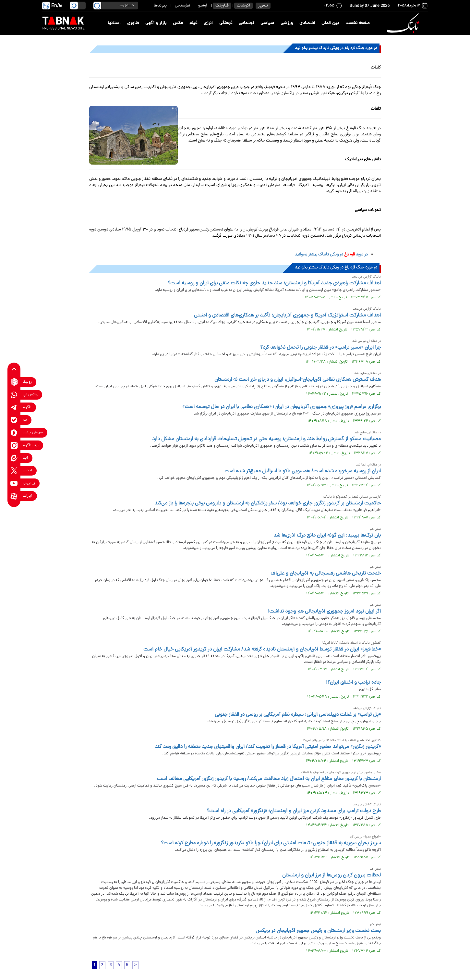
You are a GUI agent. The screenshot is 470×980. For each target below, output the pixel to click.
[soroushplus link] (14, 433)
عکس (178, 23)
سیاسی (267, 23)
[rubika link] (14, 382)
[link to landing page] (404, 23)
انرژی (208, 23)
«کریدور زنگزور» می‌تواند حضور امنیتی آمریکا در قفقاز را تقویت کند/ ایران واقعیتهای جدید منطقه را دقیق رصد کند (268, 747)
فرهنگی (226, 23)
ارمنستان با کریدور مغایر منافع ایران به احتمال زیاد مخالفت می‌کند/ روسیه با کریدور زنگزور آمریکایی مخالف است (269, 779)
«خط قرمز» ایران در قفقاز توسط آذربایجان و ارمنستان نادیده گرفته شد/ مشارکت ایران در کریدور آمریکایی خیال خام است (262, 650)
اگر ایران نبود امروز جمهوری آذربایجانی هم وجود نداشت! (324, 612)
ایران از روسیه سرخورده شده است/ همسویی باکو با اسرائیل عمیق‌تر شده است (303, 471)
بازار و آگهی (156, 23)
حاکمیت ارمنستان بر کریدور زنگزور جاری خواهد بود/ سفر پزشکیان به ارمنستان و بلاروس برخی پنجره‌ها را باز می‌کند (268, 503)
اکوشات (243, 6)
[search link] (97, 6)
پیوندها (160, 6)
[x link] (14, 471)
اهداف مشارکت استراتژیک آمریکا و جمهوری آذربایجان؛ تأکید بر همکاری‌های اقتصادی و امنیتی (287, 316)
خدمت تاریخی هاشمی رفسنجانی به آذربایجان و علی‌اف (326, 574)
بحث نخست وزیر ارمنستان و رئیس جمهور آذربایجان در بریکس (318, 931)
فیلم (193, 23)
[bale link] (14, 420)
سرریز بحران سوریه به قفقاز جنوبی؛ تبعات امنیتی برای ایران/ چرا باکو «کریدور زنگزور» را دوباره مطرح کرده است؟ (271, 843)
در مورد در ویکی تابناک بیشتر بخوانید (331, 255)
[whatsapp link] (14, 395)
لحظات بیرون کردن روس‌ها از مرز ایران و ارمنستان (331, 875)
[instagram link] (14, 445)
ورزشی (287, 23)
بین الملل (330, 23)
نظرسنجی (182, 6)
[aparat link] (14, 496)
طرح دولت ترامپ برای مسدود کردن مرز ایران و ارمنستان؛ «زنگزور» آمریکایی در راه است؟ (294, 811)
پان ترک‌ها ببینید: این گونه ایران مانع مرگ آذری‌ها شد (327, 536)
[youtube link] (14, 483)
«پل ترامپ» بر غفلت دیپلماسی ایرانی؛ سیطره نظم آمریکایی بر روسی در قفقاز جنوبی (298, 715)
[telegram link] (14, 407)
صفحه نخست (358, 23)
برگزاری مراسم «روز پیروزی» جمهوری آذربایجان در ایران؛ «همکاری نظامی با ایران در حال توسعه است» (282, 407)
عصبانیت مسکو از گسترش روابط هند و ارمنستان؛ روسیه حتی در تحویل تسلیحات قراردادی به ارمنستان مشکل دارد (266, 439)
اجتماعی (246, 23)
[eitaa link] (14, 458)
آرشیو (203, 6)
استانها (114, 23)
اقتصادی (307, 23)
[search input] (116, 6)
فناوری (133, 23)
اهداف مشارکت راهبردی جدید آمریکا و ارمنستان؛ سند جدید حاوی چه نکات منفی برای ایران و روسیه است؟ (274, 283)
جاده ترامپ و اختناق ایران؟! (353, 683)
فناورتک (222, 6)
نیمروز (263, 6)
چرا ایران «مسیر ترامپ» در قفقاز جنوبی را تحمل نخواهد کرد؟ (320, 348)
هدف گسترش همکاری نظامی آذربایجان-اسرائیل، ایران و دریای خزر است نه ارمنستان (298, 380)
